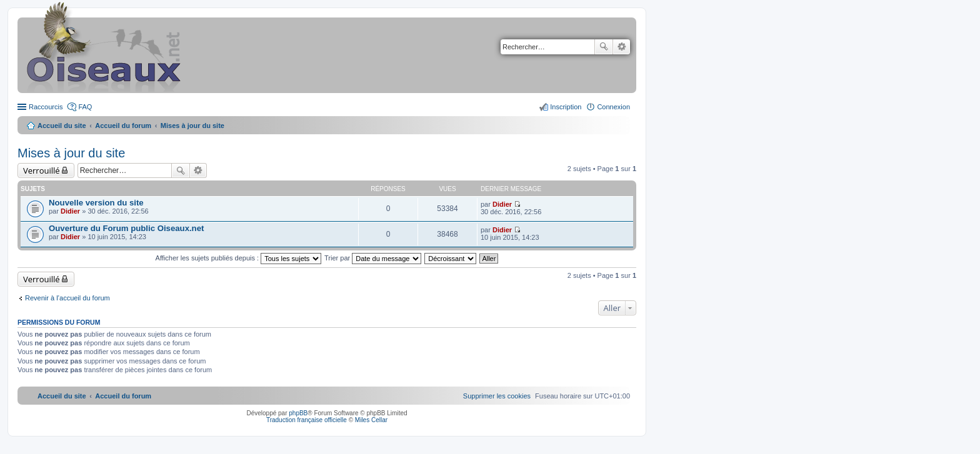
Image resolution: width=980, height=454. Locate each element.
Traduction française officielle (307, 420)
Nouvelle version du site (96, 203)
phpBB (298, 413)
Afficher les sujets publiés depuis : (239, 258)
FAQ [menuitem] (85, 107)
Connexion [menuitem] (613, 107)
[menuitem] (497, 396)
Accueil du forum (123, 126)
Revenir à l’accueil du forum (67, 298)
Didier (70, 211)
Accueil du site (62, 126)
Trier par (373, 258)
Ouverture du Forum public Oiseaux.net (126, 228)
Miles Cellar (371, 420)
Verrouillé (42, 170)
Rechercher (604, 47)
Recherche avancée (622, 47)
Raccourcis (46, 107)
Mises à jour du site (71, 153)
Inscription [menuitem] (566, 107)
